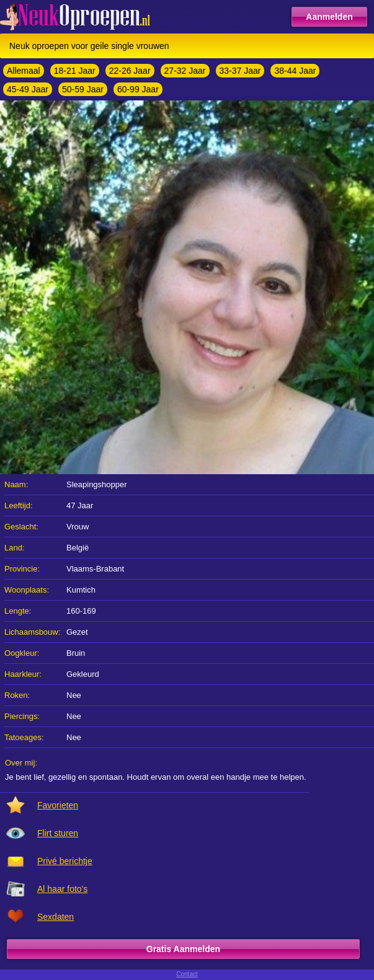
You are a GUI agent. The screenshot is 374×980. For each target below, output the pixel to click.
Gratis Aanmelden (183, 949)
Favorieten (58, 805)
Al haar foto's (62, 889)
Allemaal (24, 71)
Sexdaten (56, 917)
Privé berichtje (65, 861)
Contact (187, 974)
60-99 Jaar (138, 89)
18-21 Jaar (75, 71)
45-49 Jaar (28, 89)
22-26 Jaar (130, 71)
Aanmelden (329, 17)
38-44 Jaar (295, 71)
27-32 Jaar (185, 71)
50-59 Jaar (83, 89)
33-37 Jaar (240, 71)
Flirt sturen (58, 833)
